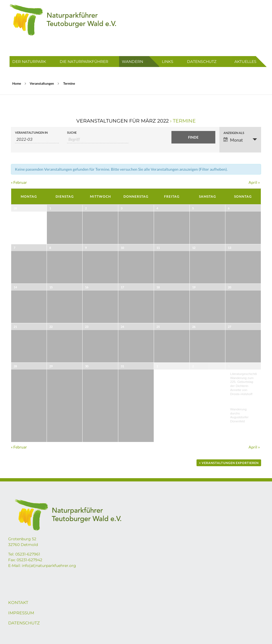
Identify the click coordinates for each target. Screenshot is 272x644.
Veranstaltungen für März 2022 (123, 121)
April (254, 182)
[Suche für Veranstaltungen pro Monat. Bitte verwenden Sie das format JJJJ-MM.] (37, 139)
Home (17, 83)
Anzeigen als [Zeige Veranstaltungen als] (234, 133)
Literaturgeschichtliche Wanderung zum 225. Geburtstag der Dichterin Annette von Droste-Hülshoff (246, 384)
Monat (233, 140)
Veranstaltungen (42, 83)
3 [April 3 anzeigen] (229, 366)
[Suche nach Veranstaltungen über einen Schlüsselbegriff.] (98, 139)
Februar (19, 182)
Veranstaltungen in (31, 132)
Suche (72, 132)
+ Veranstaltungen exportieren (229, 463)
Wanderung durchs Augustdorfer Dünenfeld (239, 415)
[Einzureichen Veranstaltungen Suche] (193, 137)
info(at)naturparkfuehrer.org (49, 566)
